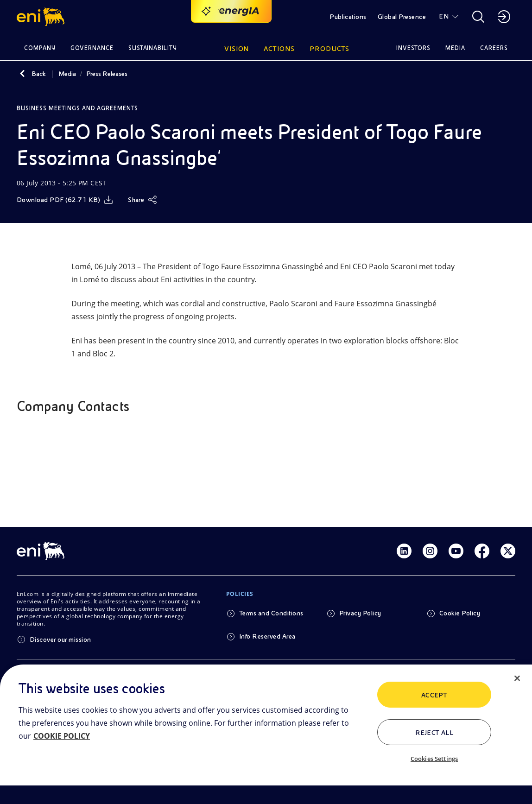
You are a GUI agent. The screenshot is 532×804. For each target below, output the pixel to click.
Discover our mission (60, 639)
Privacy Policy (360, 613)
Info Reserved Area (267, 636)
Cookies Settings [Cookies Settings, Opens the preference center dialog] (434, 759)
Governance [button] (92, 48)
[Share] (142, 200)
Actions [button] (279, 49)
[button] (42, 17)
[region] (266, 734)
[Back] (22, 74)
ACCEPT (434, 695)
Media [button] (455, 48)
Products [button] (329, 49)
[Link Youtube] (456, 551)
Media (67, 74)
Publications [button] (348, 17)
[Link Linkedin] (404, 551)
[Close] (517, 678)
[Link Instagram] (430, 551)
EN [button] (444, 16)
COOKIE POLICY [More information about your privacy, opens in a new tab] (62, 736)
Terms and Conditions (271, 613)
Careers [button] (494, 48)
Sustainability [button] (153, 48)
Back (39, 74)
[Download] (65, 200)
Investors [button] (413, 48)
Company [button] (40, 48)
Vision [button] (237, 49)
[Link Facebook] (482, 551)
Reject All (434, 733)
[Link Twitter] (508, 551)
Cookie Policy (460, 613)
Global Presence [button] (402, 17)
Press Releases (107, 74)
